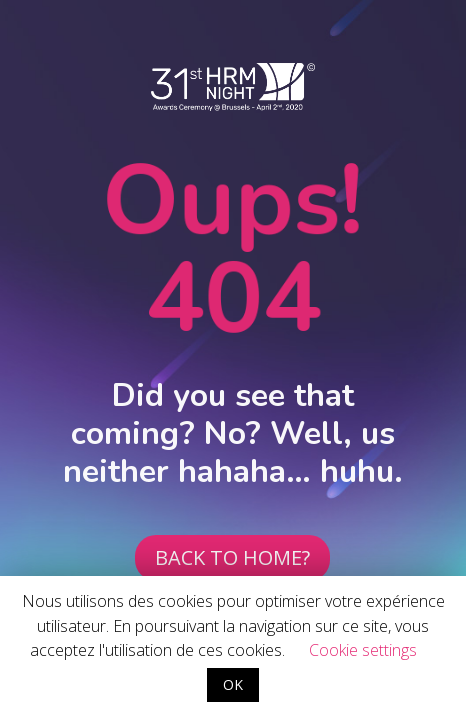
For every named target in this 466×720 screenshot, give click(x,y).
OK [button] (233, 684)
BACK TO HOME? (232, 557)
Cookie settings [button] (363, 650)
